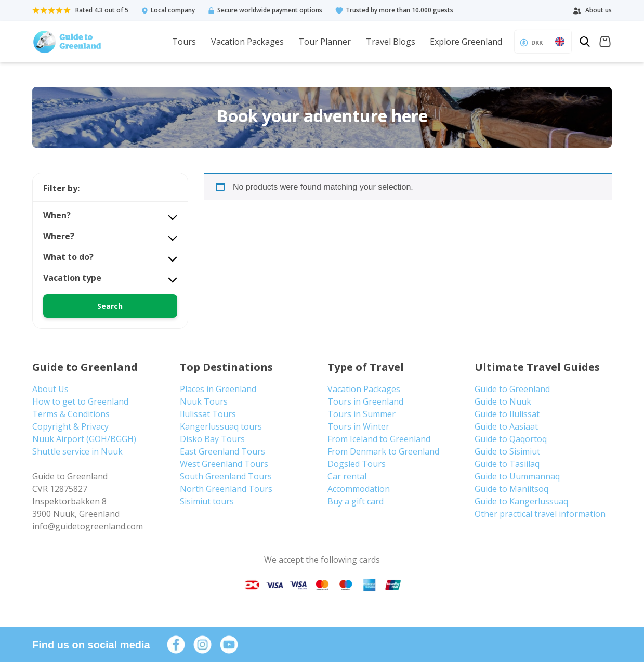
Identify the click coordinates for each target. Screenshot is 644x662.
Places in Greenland (218, 389)
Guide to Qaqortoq (511, 439)
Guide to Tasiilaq (507, 464)
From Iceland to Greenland (379, 439)
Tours (184, 42)
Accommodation (359, 489)
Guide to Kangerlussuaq (521, 501)
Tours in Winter (358, 426)
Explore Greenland (466, 42)
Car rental (347, 476)
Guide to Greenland (512, 389)
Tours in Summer (362, 414)
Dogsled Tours (357, 464)
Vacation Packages (247, 42)
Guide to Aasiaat (506, 426)
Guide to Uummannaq (517, 476)
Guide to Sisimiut (507, 451)
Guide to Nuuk (503, 401)
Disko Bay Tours (212, 439)
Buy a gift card (356, 501)
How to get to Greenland (80, 401)
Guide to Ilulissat (507, 414)
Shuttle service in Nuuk (77, 451)
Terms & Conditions (71, 414)
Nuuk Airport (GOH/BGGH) (84, 439)
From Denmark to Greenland (383, 451)
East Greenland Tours (222, 451)
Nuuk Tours (204, 401)
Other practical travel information (540, 514)
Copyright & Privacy (70, 426)
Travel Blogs (391, 42)
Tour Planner (325, 42)
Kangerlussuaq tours (221, 426)
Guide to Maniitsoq (511, 489)
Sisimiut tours (207, 501)
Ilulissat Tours (208, 414)
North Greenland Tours (226, 489)
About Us (50, 389)
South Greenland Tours (226, 476)
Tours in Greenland (365, 401)
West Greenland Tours (224, 464)
